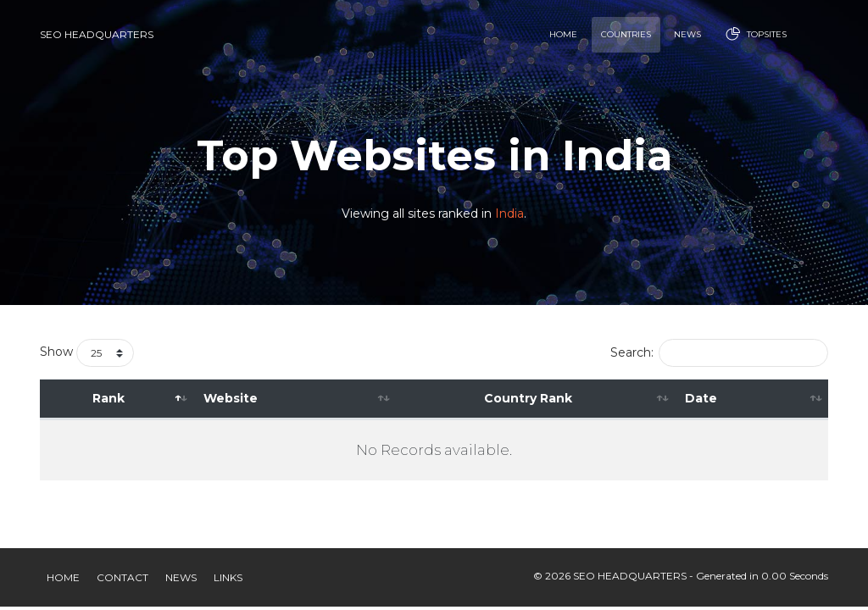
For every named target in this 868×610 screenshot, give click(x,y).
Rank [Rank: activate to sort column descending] (108, 398)
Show (87, 353)
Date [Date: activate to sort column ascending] (701, 398)
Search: (719, 353)
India (509, 214)
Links (228, 577)
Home (63, 577)
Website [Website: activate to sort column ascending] (231, 398)
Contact (122, 577)
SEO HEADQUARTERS (97, 34)
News (181, 577)
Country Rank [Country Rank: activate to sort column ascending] (528, 398)
